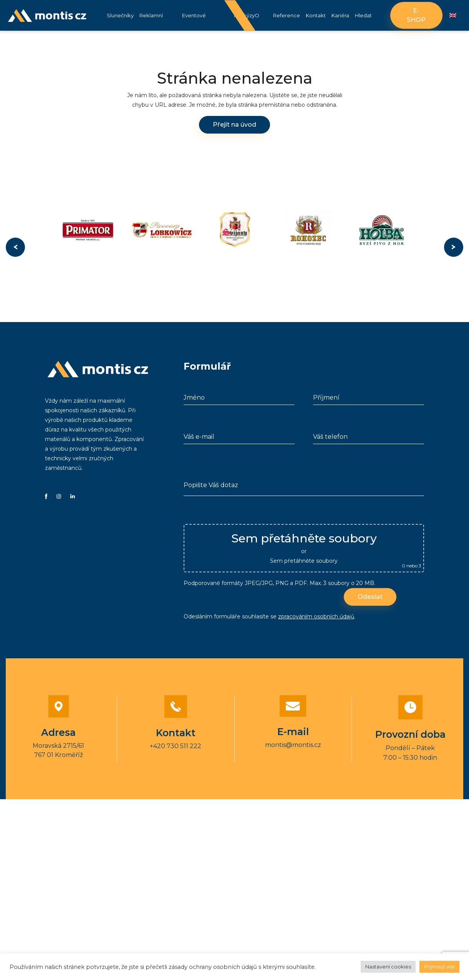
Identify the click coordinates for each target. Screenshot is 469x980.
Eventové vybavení (194, 21)
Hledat (363, 15)
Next (454, 247)
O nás (259, 21)
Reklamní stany (151, 21)
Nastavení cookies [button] (388, 967)
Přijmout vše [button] (439, 967)
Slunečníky (120, 15)
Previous (15, 247)
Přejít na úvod (234, 125)
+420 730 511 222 (176, 746)
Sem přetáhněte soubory (304, 561)
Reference (287, 15)
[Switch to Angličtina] (453, 16)
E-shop (416, 15)
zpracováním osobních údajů (316, 616)
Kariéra (340, 15)
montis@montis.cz (293, 745)
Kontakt (316, 15)
